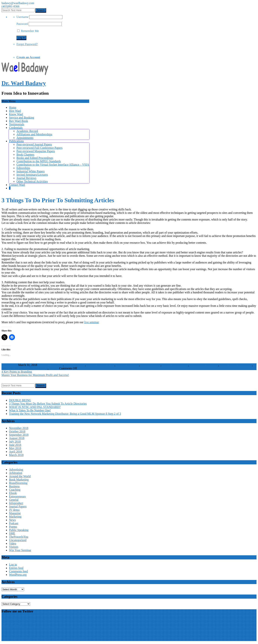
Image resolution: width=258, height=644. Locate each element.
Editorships (23, 168)
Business (14, 486)
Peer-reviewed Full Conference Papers (39, 148)
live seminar (92, 322)
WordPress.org (18, 575)
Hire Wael (15, 111)
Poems (13, 527)
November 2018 (19, 428)
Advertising (41, 368)
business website (151, 365)
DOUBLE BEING (20, 400)
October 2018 (17, 431)
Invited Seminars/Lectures (32, 175)
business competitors (50, 365)
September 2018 (19, 435)
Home (13, 107)
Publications (16, 141)
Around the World (20, 476)
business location (75, 365)
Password (22, 24)
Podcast (14, 523)
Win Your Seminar (20, 550)
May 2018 (15, 448)
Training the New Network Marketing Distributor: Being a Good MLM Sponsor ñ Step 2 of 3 (65, 414)
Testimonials (17, 124)
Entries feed (16, 568)
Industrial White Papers (31, 171)
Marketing (15, 517)
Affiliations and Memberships (34, 134)
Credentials (16, 128)
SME (12, 533)
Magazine (15, 513)
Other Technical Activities (32, 181)
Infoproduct (16, 503)
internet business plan (175, 365)
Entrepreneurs (17, 496)
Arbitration (16, 473)
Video (13, 543)
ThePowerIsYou (19, 537)
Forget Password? (27, 44)
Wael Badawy (12, 626)
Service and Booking (21, 118)
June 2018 (15, 445)
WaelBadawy (9, 365)
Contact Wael (17, 185)
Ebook (13, 493)
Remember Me (28, 31)
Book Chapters (25, 155)
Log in (13, 565)
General (14, 500)
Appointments (25, 138)
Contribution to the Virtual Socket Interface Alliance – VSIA (53, 165)
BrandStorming (18, 483)
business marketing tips (100, 365)
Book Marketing (19, 480)
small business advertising (17, 368)
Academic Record (27, 131)
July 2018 (15, 442)
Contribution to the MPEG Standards (39, 161)
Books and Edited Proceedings (35, 158)
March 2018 (16, 455)
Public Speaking (19, 530)
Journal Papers (18, 506)
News (12, 520)
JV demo (14, 510)
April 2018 (16, 452)
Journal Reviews (26, 178)
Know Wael (16, 114)
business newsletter (127, 365)
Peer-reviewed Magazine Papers (36, 151)
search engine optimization (236, 365)
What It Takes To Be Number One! (30, 410)
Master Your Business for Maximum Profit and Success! (35, 375)
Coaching (15, 490)
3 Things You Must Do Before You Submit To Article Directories (48, 404)
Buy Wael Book (19, 121)
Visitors (54, 368)
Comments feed (18, 571)
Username (23, 17)
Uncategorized (18, 540)
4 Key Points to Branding (17, 372)
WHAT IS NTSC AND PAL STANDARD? (35, 407)
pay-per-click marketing (204, 365)
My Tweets (8, 619)
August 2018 (17, 438)
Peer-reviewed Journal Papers (34, 144)
